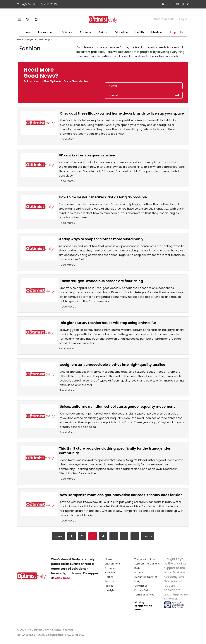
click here (62, 578)
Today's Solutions (145, 559)
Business (86, 32)
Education (121, 32)
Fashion (39, 40)
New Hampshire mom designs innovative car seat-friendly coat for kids (121, 495)
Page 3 (48, 40)
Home (27, 32)
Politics (103, 32)
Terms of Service (144, 595)
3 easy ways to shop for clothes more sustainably (101, 239)
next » (148, 536)
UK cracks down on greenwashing (88, 155)
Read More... (68, 139)
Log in (183, 19)
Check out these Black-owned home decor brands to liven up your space (122, 113)
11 (135, 536)
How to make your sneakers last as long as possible (103, 197)
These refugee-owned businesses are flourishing (101, 281)
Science (67, 32)
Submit (178, 95)
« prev (59, 536)
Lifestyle (157, 32)
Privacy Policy (143, 590)
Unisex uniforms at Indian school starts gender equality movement (117, 406)
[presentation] (126, 74)
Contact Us (141, 586)
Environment (46, 32)
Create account (165, 19)
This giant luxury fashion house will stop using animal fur (108, 323)
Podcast (139, 573)
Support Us (176, 32)
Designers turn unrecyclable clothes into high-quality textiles (112, 365)
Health (140, 32)
